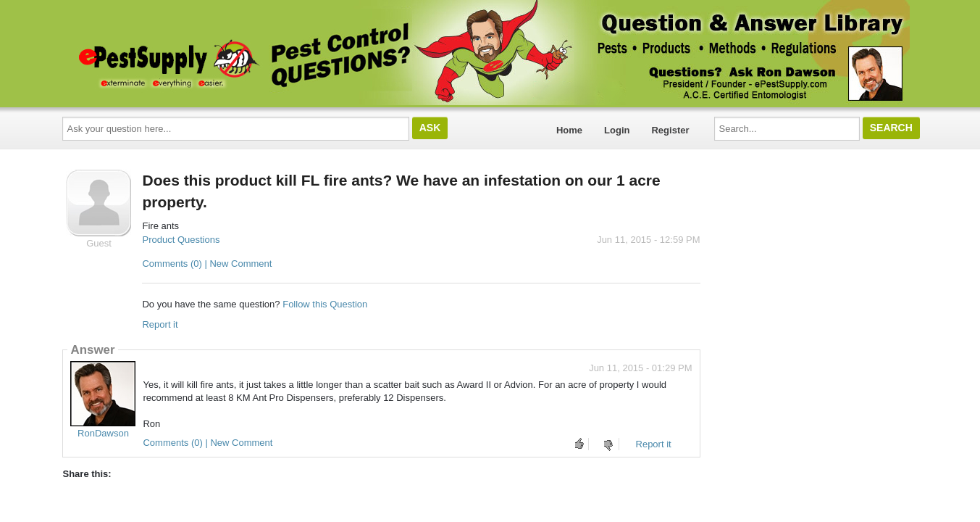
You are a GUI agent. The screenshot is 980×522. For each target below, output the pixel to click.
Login (617, 130)
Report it (160, 324)
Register (670, 130)
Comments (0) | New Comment (207, 264)
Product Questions (181, 240)
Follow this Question (325, 304)
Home (569, 130)
